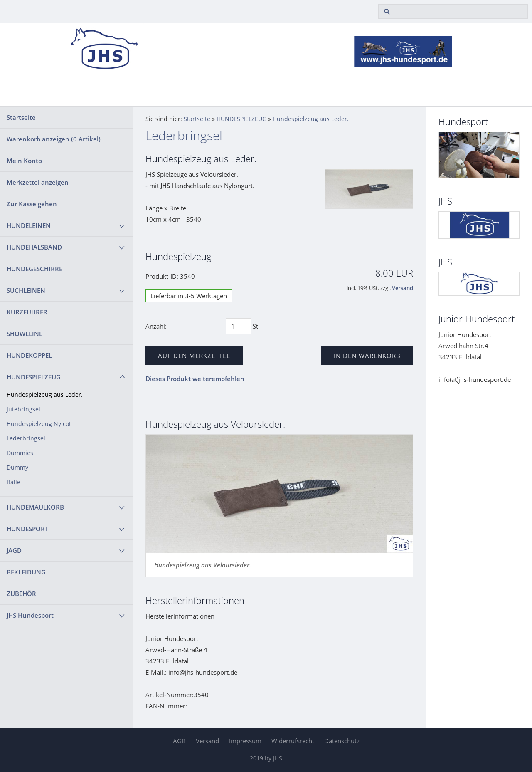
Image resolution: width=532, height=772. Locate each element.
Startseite (21, 117)
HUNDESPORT (27, 529)
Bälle (14, 482)
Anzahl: (156, 326)
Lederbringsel (26, 438)
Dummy (17, 468)
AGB (179, 741)
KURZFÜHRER (27, 312)
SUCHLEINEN (26, 290)
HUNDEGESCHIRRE (34, 269)
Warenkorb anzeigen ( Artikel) (54, 139)
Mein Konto (24, 161)
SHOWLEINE (25, 334)
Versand (403, 288)
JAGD (14, 550)
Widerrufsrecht (293, 741)
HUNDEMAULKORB (35, 507)
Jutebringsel (23, 409)
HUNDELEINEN (29, 225)
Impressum (245, 741)
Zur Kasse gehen (32, 204)
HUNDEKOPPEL (29, 355)
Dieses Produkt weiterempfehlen (195, 379)
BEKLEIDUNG (26, 572)
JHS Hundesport (30, 615)
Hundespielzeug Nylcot (39, 424)
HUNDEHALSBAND (34, 247)
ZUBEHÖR (21, 594)
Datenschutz (342, 741)
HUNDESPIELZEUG (34, 377)
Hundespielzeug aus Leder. (45, 395)
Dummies (20, 453)
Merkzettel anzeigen (38, 182)
